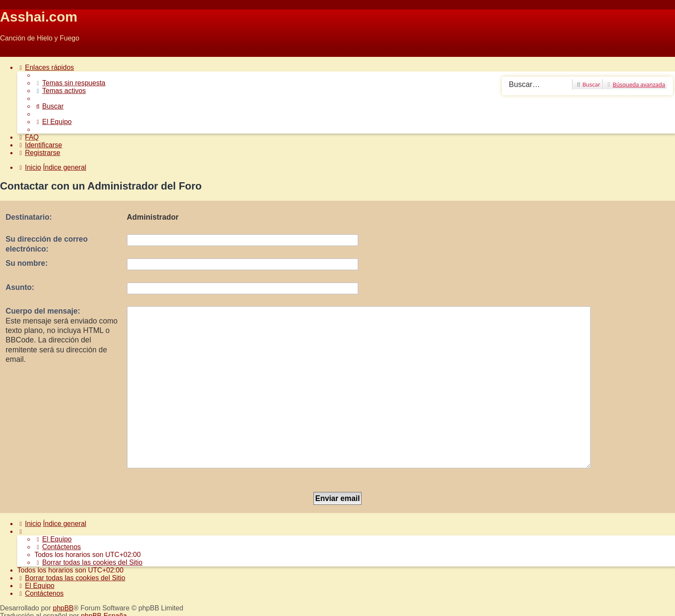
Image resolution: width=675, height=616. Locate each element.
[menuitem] (70, 83)
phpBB (63, 555)
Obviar (10, 53)
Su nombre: (27, 263)
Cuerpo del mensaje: (43, 311)
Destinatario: (29, 217)
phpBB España (104, 563)
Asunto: (20, 287)
